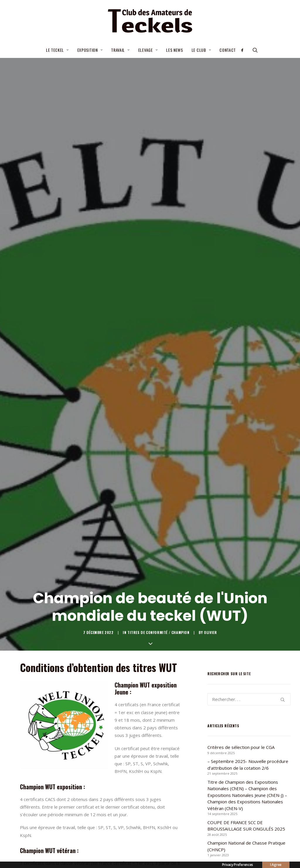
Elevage (148, 50)
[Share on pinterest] (93, 848)
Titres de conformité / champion (158, 346)
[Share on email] (131, 848)
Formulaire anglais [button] (49, 817)
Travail (120, 50)
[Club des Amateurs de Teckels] (150, 21)
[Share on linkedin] (100, 848)
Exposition (90, 50)
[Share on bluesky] (116, 848)
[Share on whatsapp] (108, 848)
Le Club (201, 50)
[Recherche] (249, 412)
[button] (244, 50)
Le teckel (57, 50)
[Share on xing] (123, 848)
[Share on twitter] (78, 848)
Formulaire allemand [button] (137, 817)
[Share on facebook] (70, 848)
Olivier (210, 346)
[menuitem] (57, 50)
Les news (175, 50)
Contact (228, 50)
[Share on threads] (85, 848)
